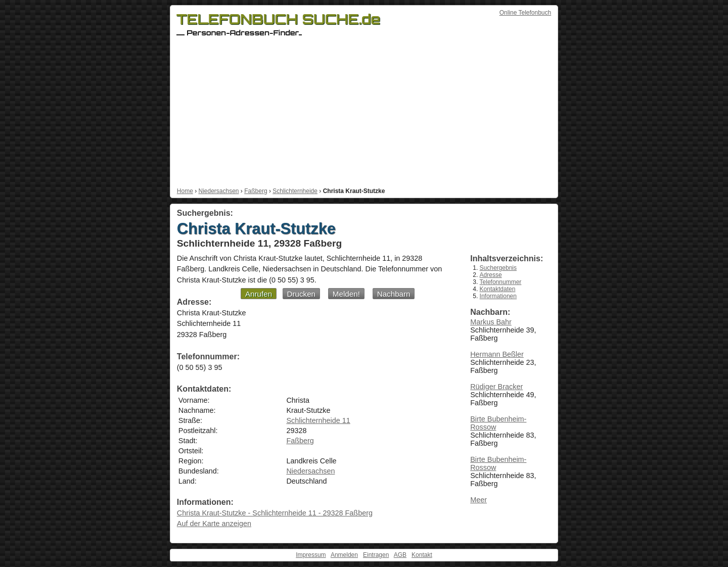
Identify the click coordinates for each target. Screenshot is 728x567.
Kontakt (422, 555)
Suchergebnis (498, 268)
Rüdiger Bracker (496, 387)
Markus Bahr (491, 322)
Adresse (491, 275)
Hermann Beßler (497, 354)
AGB (400, 555)
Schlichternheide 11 (318, 420)
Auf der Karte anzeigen (214, 524)
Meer (479, 500)
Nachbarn (394, 294)
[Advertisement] (364, 112)
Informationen (498, 296)
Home (185, 191)
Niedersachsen (218, 191)
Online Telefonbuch (526, 13)
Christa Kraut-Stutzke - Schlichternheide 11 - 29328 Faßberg (275, 513)
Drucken (302, 294)
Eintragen (376, 555)
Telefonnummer (501, 282)
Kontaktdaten (498, 289)
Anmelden (344, 555)
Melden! (346, 294)
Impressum (311, 555)
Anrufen (259, 294)
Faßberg (256, 191)
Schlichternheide (295, 191)
